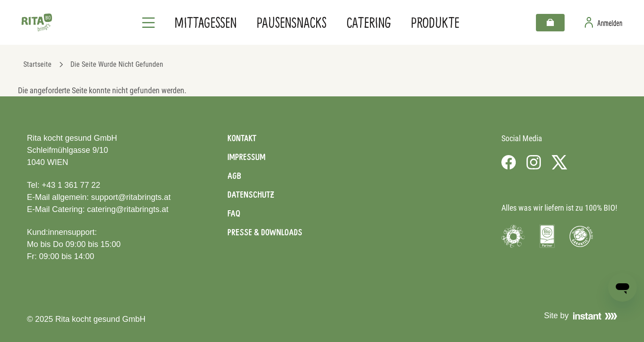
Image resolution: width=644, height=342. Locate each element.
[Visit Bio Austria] (547, 236)
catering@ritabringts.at (128, 209)
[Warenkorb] (550, 23)
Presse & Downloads (265, 232)
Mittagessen (206, 22)
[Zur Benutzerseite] (604, 22)
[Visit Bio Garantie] (581, 236)
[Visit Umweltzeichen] (513, 236)
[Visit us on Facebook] (509, 162)
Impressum (246, 157)
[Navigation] (148, 22)
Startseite (37, 64)
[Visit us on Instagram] (534, 162)
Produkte (435, 22)
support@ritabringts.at (131, 197)
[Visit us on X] (559, 162)
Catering (369, 22)
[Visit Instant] (595, 316)
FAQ (234, 213)
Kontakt (242, 138)
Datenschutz (251, 195)
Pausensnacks (292, 22)
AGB (234, 176)
